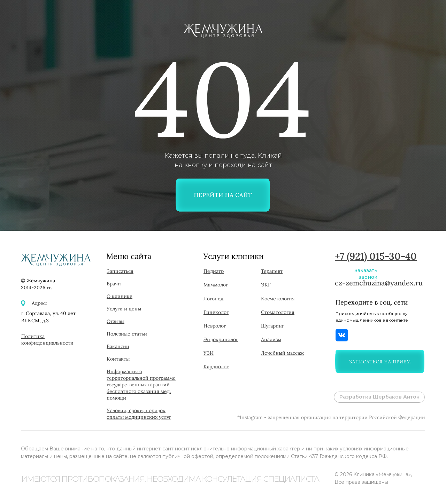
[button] (380, 361)
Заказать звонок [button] (366, 274)
